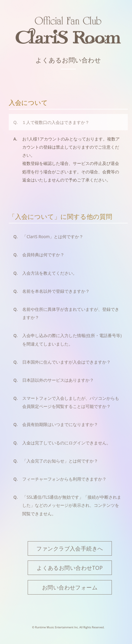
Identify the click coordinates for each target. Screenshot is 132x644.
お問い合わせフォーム (70, 587)
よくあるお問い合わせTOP (70, 568)
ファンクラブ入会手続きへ (70, 548)
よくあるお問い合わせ (68, 60)
